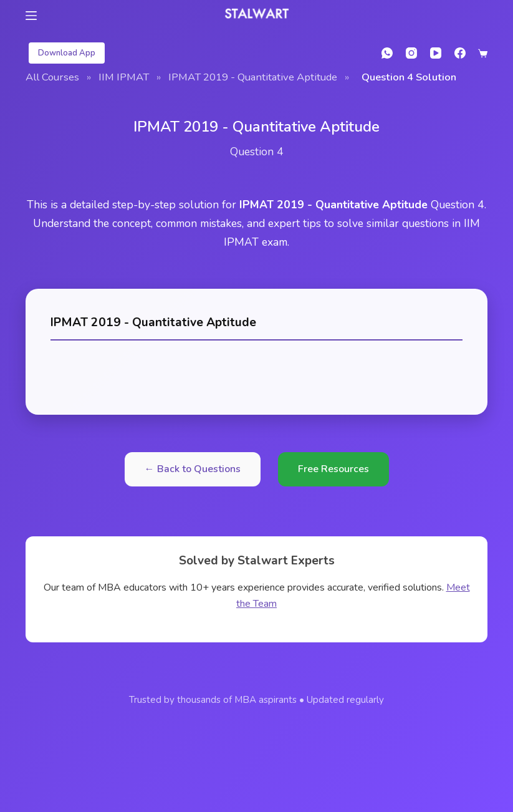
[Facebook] (460, 53)
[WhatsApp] (387, 53)
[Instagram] (411, 53)
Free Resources (333, 469)
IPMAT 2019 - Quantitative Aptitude (253, 77)
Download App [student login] (67, 53)
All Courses (52, 77)
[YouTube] (436, 53)
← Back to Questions (193, 469)
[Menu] (31, 16)
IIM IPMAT (124, 77)
